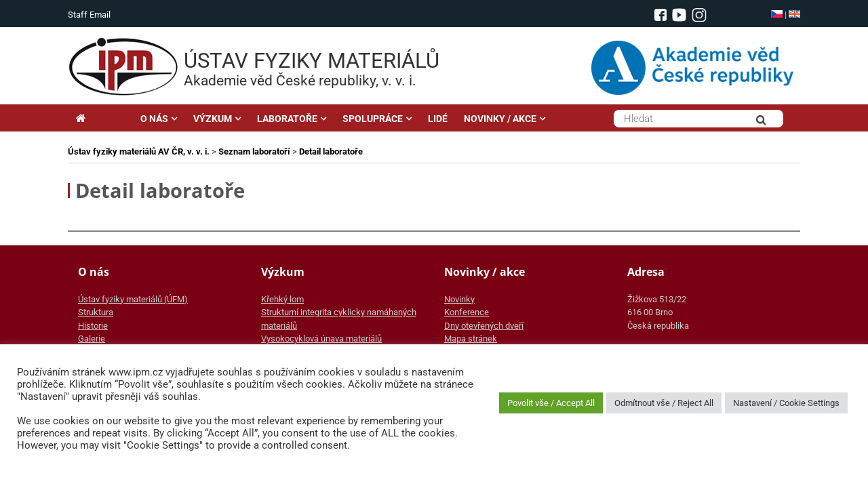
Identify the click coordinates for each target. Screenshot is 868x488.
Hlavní (100, 119)
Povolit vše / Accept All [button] (551, 403)
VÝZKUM (213, 119)
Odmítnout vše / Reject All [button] (664, 403)
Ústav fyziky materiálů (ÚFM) (133, 299)
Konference (467, 312)
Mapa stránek (471, 339)
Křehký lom (282, 299)
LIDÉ (438, 119)
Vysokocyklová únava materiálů (321, 339)
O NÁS (154, 119)
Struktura (96, 312)
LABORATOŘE (287, 119)
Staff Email (89, 15)
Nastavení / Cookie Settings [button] (786, 403)
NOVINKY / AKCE (500, 119)
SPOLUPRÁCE (373, 119)
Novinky (459, 299)
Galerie (92, 339)
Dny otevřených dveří (484, 326)
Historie (93, 326)
